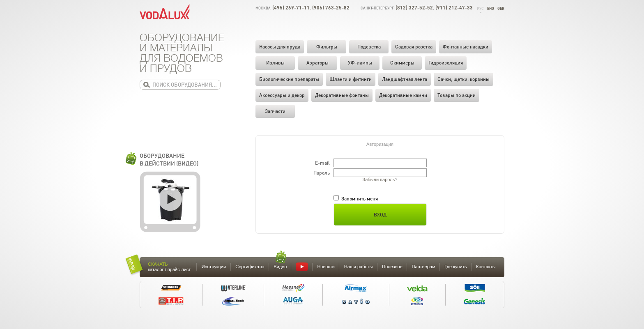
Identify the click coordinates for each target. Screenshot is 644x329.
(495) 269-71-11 (291, 8)
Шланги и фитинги (351, 79)
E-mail (322, 163)
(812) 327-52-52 (414, 8)
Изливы (275, 63)
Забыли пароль (379, 179)
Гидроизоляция (446, 63)
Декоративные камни (403, 95)
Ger (501, 8)
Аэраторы (317, 63)
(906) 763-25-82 (331, 8)
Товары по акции (457, 95)
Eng (491, 8)
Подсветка (369, 47)
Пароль (322, 173)
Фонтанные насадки (466, 47)
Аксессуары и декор (282, 95)
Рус (480, 8)
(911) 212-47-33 (454, 8)
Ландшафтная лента (405, 79)
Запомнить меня (356, 199)
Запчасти (275, 111)
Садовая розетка (414, 47)
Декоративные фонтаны (342, 95)
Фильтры (327, 47)
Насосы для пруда (280, 47)
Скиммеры (402, 63)
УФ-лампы (360, 63)
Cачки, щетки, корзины (463, 79)
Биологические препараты (289, 79)
